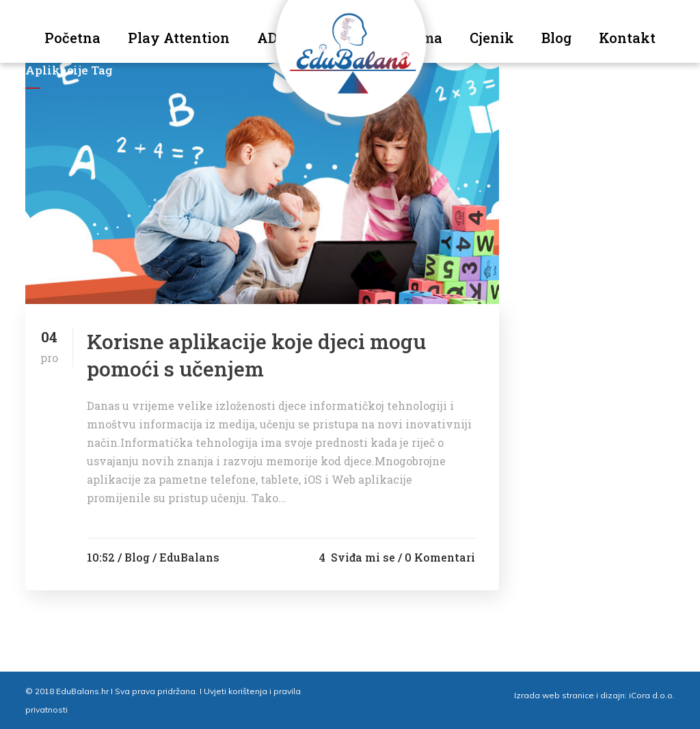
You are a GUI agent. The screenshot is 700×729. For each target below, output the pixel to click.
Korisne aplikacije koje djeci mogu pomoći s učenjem (256, 355)
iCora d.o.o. (652, 695)
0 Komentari (440, 557)
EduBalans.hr (82, 691)
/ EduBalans (186, 557)
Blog (137, 557)
